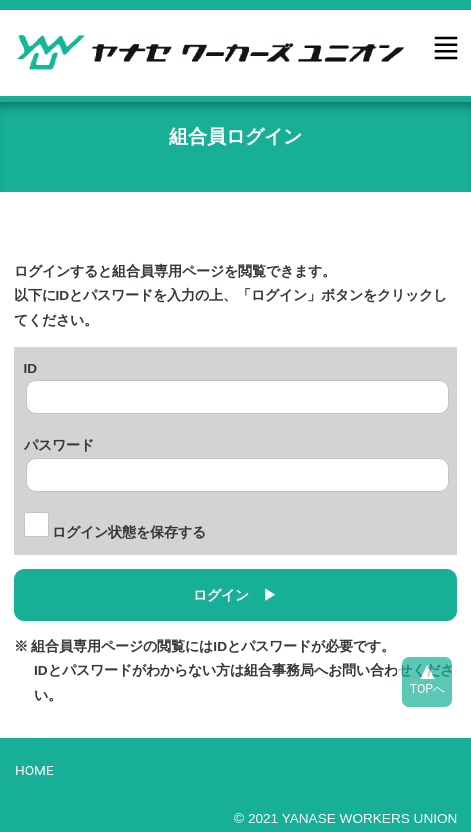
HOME (34, 770)
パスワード (59, 443)
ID (31, 366)
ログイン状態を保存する (115, 532)
